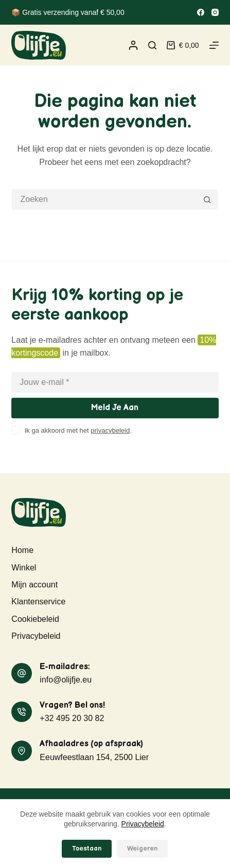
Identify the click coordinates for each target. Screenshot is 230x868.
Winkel (24, 568)
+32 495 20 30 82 (72, 718)
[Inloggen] (133, 45)
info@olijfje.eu (66, 680)
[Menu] (214, 45)
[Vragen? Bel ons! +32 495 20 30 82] (22, 712)
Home (22, 550)
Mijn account (34, 585)
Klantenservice (38, 602)
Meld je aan (115, 408)
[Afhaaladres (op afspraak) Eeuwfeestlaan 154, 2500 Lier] (22, 751)
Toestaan (87, 848)
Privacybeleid (143, 824)
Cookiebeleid (35, 619)
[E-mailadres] (115, 382)
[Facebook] (201, 12)
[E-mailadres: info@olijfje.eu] (22, 673)
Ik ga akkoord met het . (78, 430)
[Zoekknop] (207, 199)
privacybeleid (110, 430)
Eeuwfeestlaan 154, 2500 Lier (94, 757)
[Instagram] (215, 12)
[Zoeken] (152, 45)
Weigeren (142, 848)
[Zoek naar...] (104, 199)
